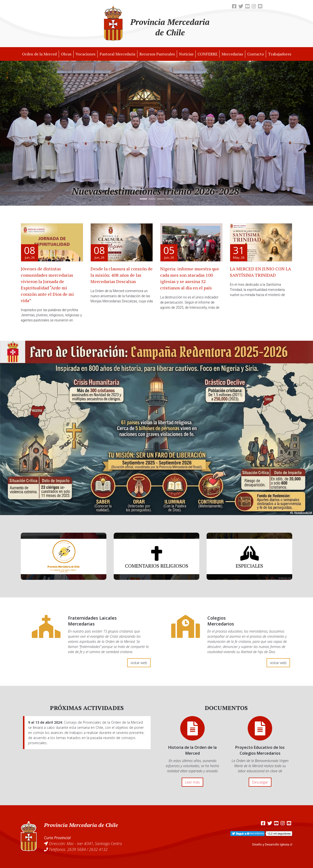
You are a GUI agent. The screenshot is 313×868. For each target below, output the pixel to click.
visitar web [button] (139, 663)
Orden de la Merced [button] (39, 54)
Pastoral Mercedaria (117, 54)
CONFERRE (207, 54)
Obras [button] (66, 54)
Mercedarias (232, 54)
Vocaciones (85, 54)
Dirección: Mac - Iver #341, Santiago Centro (85, 844)
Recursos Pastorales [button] (157, 54)
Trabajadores (280, 54)
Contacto (256, 54)
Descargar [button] (260, 782)
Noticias (186, 54)
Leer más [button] (192, 782)
